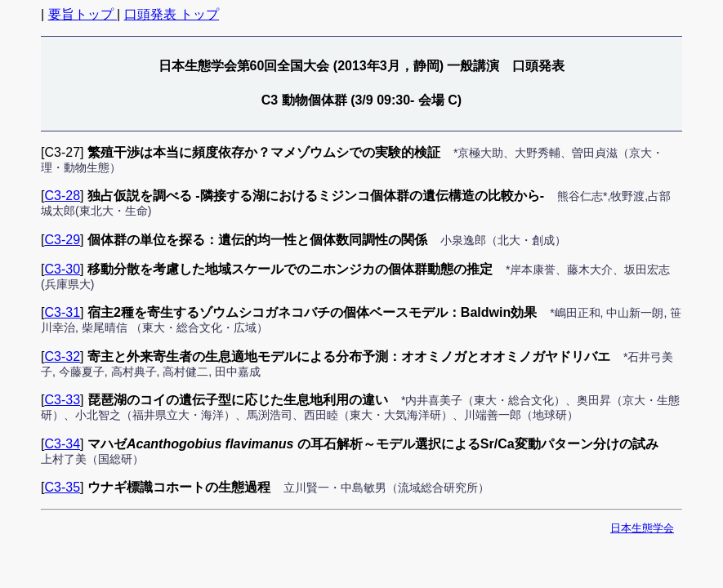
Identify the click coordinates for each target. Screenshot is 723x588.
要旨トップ (83, 14)
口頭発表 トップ (172, 14)
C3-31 (62, 312)
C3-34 (62, 444)
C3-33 (62, 400)
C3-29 (62, 240)
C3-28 (62, 196)
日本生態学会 (642, 528)
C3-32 (62, 356)
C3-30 (62, 269)
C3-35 (62, 487)
